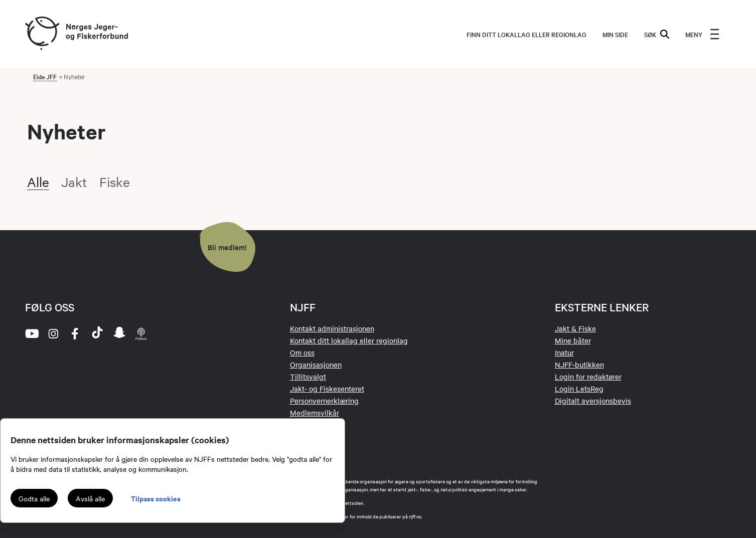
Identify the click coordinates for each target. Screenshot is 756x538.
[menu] (702, 34)
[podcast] (141, 333)
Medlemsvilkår (315, 413)
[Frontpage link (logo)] (42, 34)
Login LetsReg (579, 389)
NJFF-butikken (579, 365)
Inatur (564, 352)
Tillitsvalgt (308, 377)
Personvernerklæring (324, 401)
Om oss (302, 352)
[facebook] (75, 333)
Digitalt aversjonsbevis (593, 401)
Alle (38, 182)
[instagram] (53, 333)
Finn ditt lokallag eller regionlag (526, 34)
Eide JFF (45, 76)
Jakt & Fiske (575, 328)
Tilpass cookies (156, 498)
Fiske (115, 182)
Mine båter (573, 340)
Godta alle (34, 498)
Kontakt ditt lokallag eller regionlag (349, 340)
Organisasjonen (316, 365)
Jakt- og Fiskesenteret (327, 389)
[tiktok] (97, 333)
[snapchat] (119, 333)
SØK (657, 34)
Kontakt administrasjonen (332, 328)
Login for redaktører (588, 377)
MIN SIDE (615, 34)
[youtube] (31, 333)
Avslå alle (90, 498)
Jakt (74, 182)
